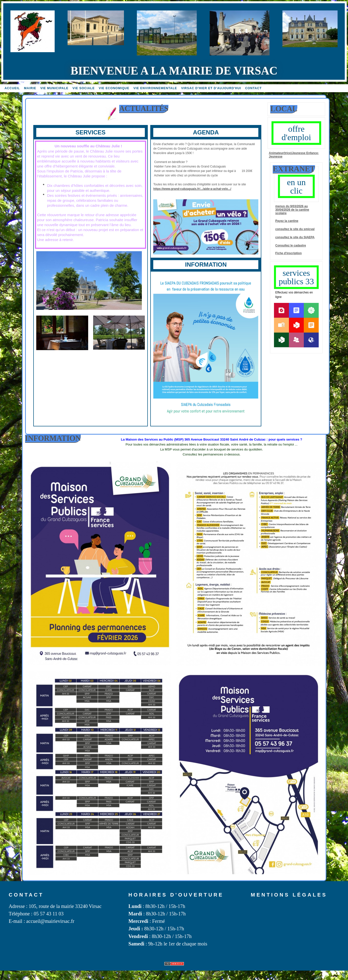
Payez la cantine (287, 221)
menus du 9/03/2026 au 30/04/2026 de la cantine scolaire (292, 210)
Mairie (30, 88)
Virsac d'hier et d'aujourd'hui (211, 88)
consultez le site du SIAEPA (295, 237)
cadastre (300, 245)
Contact (253, 88)
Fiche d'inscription (288, 253)
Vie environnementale (155, 88)
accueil (12, 88)
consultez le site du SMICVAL (295, 229)
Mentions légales (289, 895)
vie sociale (84, 88)
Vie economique (114, 88)
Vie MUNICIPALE (54, 88)
